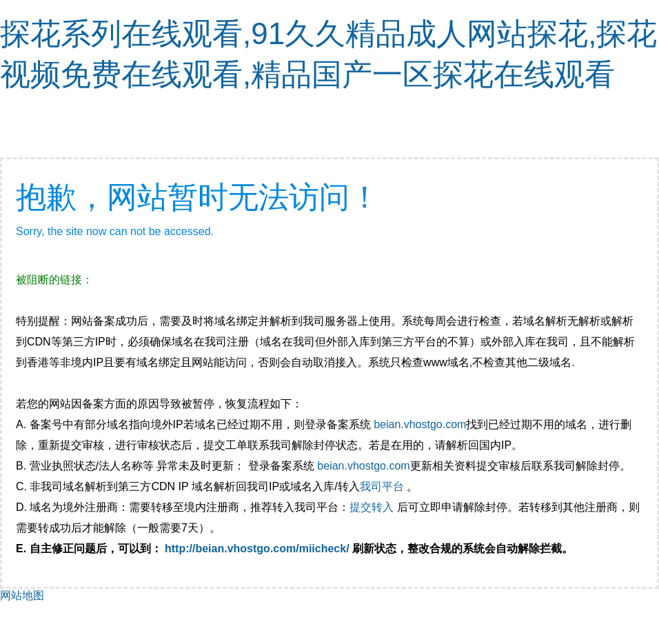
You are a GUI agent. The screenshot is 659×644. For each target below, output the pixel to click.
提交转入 (372, 507)
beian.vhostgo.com (420, 424)
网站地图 (22, 595)
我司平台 (383, 486)
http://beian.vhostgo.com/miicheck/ (257, 549)
